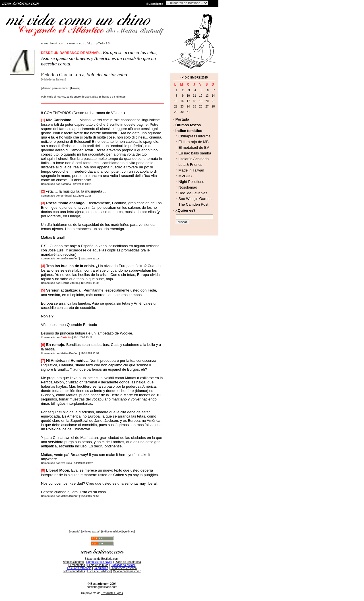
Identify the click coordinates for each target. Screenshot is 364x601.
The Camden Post (194, 204)
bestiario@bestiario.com (102, 587)
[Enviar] (75, 88)
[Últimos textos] (91, 532)
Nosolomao (188, 187)
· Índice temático (188, 131)
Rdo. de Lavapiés (193, 193)
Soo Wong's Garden (195, 199)
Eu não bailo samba (195, 153)
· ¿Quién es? (185, 210)
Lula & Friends (191, 165)
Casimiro (66, 337)
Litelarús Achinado (194, 159)
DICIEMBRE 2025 (196, 78)
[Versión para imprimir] (55, 88)
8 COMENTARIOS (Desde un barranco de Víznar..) (83, 113)
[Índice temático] (111, 532)
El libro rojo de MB (194, 142)
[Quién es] (129, 532)
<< (182, 78)
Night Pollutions (191, 182)
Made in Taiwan (191, 170)
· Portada (181, 119)
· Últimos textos (187, 125)
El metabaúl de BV (194, 147)
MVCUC (185, 176)
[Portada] (75, 532)
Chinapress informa (195, 136)
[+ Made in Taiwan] (53, 79)
